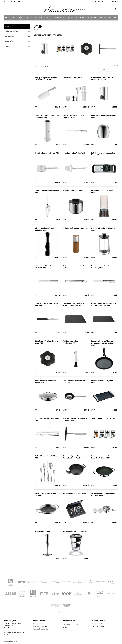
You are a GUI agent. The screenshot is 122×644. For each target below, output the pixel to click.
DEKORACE (113, 18)
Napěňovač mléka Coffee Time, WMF (103, 229)
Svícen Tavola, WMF (42, 531)
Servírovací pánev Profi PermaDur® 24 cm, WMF (100, 457)
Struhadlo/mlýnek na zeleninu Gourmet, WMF (103, 494)
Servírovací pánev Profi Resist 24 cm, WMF (47, 494)
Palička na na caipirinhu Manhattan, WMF (72, 342)
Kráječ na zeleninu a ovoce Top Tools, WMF (103, 154)
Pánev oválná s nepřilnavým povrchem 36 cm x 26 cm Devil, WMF (103, 343)
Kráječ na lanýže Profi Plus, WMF (47, 153)
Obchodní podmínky (40, 626)
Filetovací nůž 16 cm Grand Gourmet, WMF (73, 116)
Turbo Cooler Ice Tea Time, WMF (76, 531)
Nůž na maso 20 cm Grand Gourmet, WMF (45, 267)
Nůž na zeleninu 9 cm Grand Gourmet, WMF (102, 267)
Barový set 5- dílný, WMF (72, 78)
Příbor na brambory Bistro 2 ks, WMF (47, 419)
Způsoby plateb (97, 624)
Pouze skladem (42, 67)
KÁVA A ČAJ (65, 18)
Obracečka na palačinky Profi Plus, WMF (46, 304)
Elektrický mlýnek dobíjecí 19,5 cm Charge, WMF (47, 116)
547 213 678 (9, 634)
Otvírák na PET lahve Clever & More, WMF (46, 342)
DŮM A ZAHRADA (51, 18)
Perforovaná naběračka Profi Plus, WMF (74, 382)
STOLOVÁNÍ (26, 18)
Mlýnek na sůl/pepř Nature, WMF (76, 228)
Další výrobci (61, 612)
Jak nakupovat (38, 624)
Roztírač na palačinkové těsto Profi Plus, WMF (75, 419)
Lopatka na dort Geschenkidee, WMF (47, 192)
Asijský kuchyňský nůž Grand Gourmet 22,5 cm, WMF (46, 79)
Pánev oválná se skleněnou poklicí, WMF (45, 382)
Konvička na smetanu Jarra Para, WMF (104, 116)
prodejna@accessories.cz (14, 632)
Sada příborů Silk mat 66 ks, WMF (46, 457)
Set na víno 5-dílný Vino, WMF (74, 493)
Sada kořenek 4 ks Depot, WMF (103, 418)
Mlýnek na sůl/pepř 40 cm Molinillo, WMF (45, 229)
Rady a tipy (8, 2)
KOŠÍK (112, 2)
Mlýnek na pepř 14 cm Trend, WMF (102, 192)
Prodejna (18, 2)
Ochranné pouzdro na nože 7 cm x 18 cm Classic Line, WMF (75, 304)
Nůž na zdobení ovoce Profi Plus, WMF (76, 267)
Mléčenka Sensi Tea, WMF (73, 191)
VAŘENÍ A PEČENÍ (12, 18)
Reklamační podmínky (41, 629)
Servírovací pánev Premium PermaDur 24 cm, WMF (74, 457)
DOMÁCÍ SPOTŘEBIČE (97, 18)
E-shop (65, 627)
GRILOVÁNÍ (38, 18)
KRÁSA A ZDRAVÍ (78, 18)
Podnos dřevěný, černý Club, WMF (102, 382)
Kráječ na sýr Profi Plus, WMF (74, 153)
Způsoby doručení (98, 626)
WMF (39, 29)
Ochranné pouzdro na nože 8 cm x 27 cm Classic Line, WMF (104, 304)
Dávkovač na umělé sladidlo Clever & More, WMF (102, 79)
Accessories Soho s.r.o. (70, 625)
